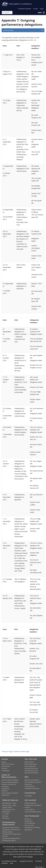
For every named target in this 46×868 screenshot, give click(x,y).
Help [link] (12, 863)
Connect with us (30, 809)
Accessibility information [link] (9, 861)
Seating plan (6, 771)
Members (5, 791)
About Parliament (30, 766)
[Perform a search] (3, 12)
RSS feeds (6, 818)
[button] (41, 13)
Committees (28, 796)
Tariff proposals (30, 786)
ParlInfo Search (7, 807)
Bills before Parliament (32, 780)
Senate (4, 762)
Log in (42, 9)
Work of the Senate (8, 764)
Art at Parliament (30, 823)
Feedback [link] (5, 863)
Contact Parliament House (33, 812)
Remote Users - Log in (9, 805)
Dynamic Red (6, 766)
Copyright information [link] (26, 861)
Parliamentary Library (31, 771)
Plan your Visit (29, 825)
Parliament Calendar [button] (25, 9)
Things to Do (29, 821)
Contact (35, 9)
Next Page (25, 751)
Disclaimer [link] (39, 861)
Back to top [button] (40, 867)
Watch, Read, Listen (31, 764)
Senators (5, 768)
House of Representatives (10, 780)
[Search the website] (7, 13)
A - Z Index (6, 814)
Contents (17, 751)
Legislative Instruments (32, 788)
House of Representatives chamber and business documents (10, 784)
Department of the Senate (11, 828)
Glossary (5, 816)
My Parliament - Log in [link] (9, 803)
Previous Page (7, 751)
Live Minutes (6, 789)
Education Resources (31, 768)
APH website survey (9, 809)
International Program (31, 773)
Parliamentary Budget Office (11, 838)
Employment (6, 812)
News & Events (29, 762)
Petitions (27, 807)
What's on (28, 819)
